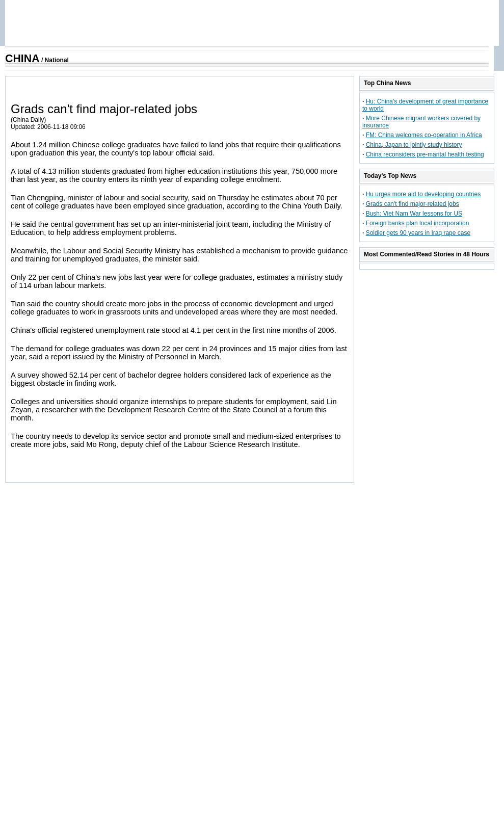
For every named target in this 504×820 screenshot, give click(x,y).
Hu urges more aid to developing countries (423, 194)
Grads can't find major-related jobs (413, 204)
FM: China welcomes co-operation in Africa (424, 135)
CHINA (22, 59)
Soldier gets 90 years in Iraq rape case (418, 233)
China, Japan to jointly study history (414, 145)
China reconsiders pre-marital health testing (425, 154)
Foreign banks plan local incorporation (418, 223)
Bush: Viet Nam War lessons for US (414, 214)
